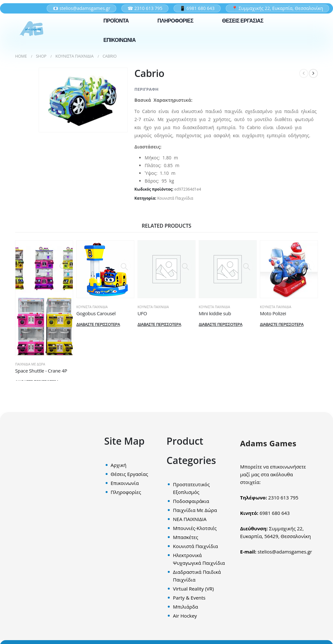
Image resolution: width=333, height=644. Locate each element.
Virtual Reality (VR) (193, 589)
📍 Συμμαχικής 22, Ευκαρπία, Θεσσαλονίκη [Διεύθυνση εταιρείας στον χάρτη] (277, 8)
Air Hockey (185, 616)
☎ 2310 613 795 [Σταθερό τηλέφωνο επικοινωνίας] (145, 8)
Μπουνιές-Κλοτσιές (195, 528)
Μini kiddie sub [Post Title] (215, 313)
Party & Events (189, 598)
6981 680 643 (275, 513)
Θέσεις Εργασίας (129, 474)
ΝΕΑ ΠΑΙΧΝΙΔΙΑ (190, 519)
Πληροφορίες (126, 492)
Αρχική (119, 465)
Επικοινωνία (125, 483)
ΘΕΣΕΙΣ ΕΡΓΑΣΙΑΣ (243, 21)
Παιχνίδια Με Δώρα (30, 364)
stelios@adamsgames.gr (285, 552)
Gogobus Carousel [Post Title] (96, 313)
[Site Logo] (31, 29)
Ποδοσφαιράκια (191, 501)
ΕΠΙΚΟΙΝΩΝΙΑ (119, 40)
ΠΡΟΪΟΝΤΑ (116, 21)
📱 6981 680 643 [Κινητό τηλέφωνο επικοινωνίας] (197, 8)
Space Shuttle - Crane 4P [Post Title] (41, 371)
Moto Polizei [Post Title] (273, 313)
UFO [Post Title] (142, 313)
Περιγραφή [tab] (146, 89)
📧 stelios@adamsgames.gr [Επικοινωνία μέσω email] (82, 8)
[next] (313, 73)
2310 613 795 (283, 497)
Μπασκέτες (186, 537)
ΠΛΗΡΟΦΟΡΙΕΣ (176, 21)
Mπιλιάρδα (186, 607)
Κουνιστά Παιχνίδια (175, 198)
